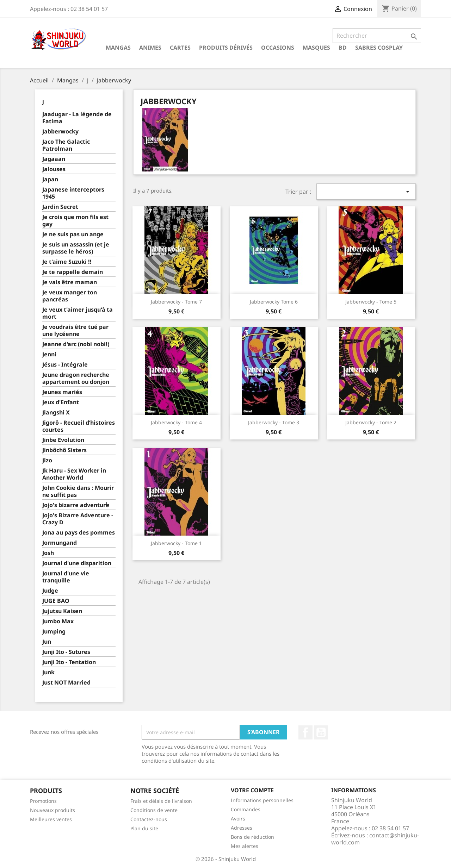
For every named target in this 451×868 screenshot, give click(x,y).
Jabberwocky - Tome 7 (176, 302)
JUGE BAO (56, 601)
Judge (50, 591)
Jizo (47, 460)
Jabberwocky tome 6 (274, 302)
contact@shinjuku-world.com (375, 839)
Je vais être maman (70, 282)
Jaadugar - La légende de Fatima (77, 118)
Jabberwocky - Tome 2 (371, 422)
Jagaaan (54, 159)
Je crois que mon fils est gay (75, 221)
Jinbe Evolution (63, 440)
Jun (47, 642)
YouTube (321, 732)
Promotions (43, 801)
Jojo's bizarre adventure (76, 505)
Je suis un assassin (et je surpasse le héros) (76, 248)
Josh (48, 553)
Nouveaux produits (52, 810)
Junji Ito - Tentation (69, 662)
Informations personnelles (262, 800)
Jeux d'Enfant (61, 402)
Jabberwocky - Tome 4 (176, 422)
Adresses (242, 828)
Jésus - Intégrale (65, 365)
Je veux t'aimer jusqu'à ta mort (78, 313)
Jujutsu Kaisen (62, 611)
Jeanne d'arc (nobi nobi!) (76, 344)
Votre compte (252, 790)
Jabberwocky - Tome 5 (371, 302)
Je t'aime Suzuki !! (67, 262)
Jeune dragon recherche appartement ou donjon (76, 378)
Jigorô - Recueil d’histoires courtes (79, 426)
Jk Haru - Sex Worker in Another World (74, 474)
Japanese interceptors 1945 (73, 193)
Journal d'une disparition (77, 563)
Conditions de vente (154, 810)
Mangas (118, 48)
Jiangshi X (56, 413)
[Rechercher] (377, 36)
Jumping (54, 632)
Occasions (278, 48)
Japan (50, 179)
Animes (150, 48)
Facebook (305, 732)
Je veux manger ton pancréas (70, 296)
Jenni (49, 354)
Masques (316, 48)
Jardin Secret (60, 207)
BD (343, 48)
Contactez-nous (149, 819)
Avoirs (238, 819)
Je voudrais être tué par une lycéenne (75, 330)
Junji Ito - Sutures (66, 652)
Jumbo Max (58, 621)
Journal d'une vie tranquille (66, 577)
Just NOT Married (66, 683)
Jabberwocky (60, 132)
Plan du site (144, 828)
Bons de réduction (252, 837)
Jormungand (60, 543)
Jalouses (54, 169)
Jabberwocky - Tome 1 (176, 543)
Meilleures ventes (51, 819)
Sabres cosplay (379, 48)
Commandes (246, 809)
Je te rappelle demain (73, 272)
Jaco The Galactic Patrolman (66, 145)
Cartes (180, 48)
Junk (48, 672)
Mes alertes (245, 846)
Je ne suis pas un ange (73, 234)
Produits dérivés (226, 48)
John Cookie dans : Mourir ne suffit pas (78, 491)
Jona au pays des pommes (79, 533)
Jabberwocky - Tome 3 (274, 422)
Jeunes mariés (62, 392)
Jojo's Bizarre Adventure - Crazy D (78, 519)
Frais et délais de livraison (161, 801)
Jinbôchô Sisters (64, 450)
